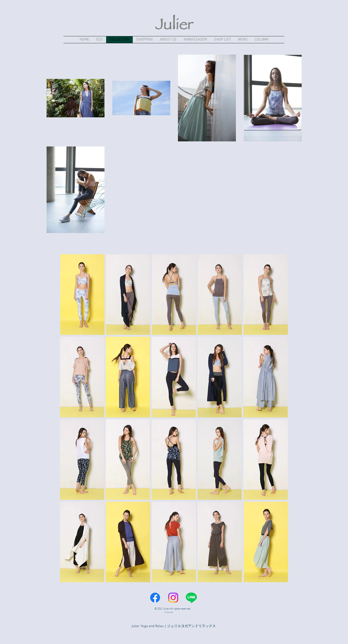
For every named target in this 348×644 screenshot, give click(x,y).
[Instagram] (173, 598)
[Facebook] (155, 598)
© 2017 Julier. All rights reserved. (173, 609)
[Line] (191, 598)
